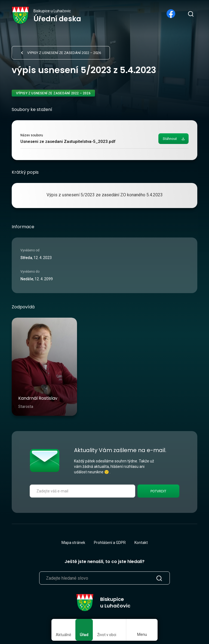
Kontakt (141, 543)
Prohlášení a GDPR (110, 543)
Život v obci (107, 635)
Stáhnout (170, 139)
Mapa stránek (73, 543)
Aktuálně (63, 635)
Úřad (84, 635)
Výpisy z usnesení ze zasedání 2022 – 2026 (64, 53)
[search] (190, 14)
